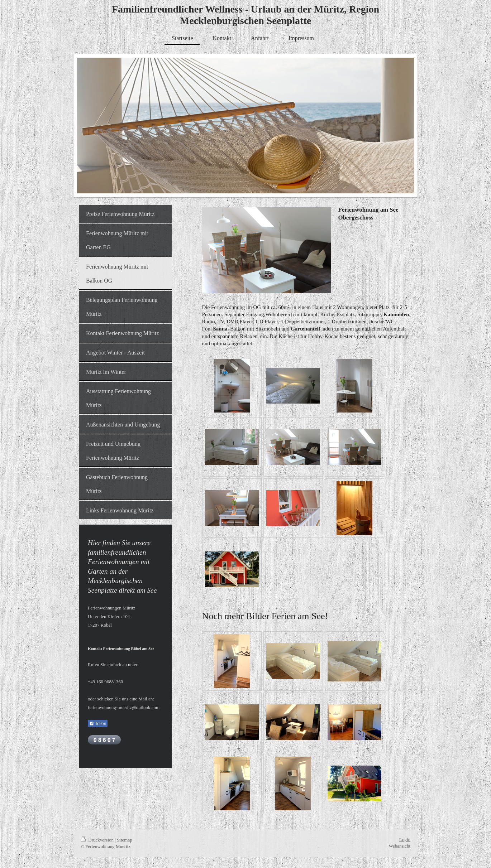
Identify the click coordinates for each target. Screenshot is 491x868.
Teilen (98, 724)
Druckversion (98, 840)
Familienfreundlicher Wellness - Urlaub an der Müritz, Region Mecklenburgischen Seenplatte (245, 15)
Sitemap (125, 840)
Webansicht (400, 846)
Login (405, 840)
